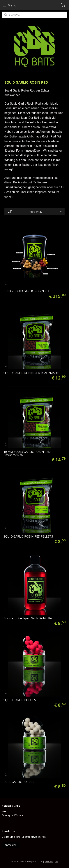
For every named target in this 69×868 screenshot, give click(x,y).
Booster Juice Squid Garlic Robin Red (28, 618)
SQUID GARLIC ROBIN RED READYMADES (32, 373)
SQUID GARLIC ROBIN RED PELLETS (28, 536)
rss (56, 861)
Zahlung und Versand (13, 815)
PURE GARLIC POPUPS (19, 782)
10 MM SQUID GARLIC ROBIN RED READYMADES (27, 453)
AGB (4, 811)
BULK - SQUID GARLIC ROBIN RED (27, 291)
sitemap (49, 861)
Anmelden (11, 845)
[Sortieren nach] (35, 212)
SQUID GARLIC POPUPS (20, 700)
